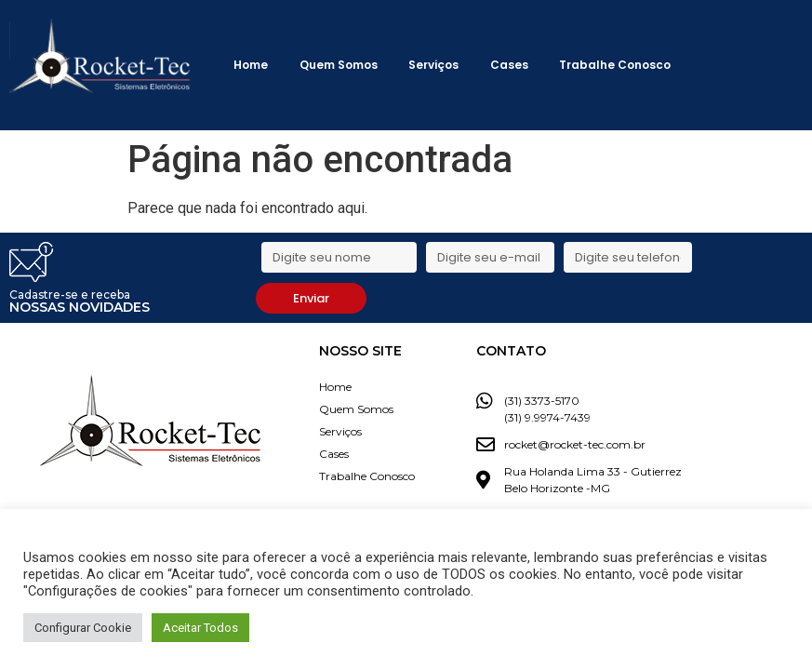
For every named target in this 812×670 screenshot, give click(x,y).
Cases (509, 65)
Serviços (433, 65)
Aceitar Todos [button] (200, 628)
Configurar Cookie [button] (83, 628)
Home (251, 65)
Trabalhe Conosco (615, 65)
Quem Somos (339, 65)
